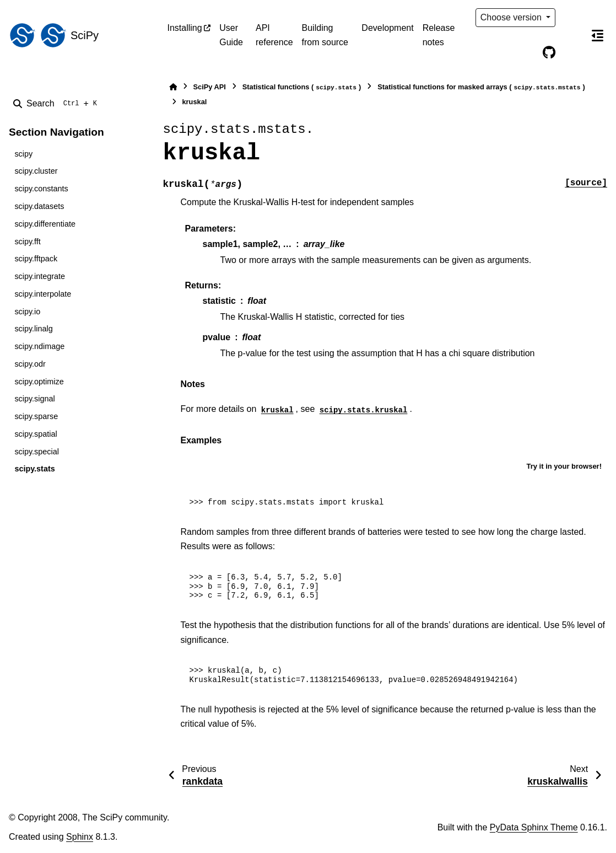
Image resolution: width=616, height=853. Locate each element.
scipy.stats (34, 469)
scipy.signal (34, 399)
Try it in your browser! (564, 466)
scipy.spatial (36, 434)
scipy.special (37, 452)
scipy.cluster (36, 171)
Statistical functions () (302, 87)
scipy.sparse (36, 416)
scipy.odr (30, 364)
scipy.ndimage (39, 346)
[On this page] (597, 35)
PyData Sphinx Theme (534, 827)
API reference (274, 35)
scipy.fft (27, 242)
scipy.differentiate (45, 224)
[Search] (57, 104)
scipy (23, 154)
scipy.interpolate (43, 294)
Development (387, 28)
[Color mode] (572, 18)
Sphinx (80, 837)
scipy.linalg (33, 329)
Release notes (439, 35)
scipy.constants (41, 189)
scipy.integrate (40, 276)
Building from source (325, 35)
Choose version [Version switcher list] (512, 17)
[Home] (173, 87)
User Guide (231, 35)
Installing (185, 28)
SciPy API (210, 87)
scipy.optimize (39, 382)
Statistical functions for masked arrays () (481, 87)
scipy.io (27, 312)
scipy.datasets (39, 206)
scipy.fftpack (36, 259)
